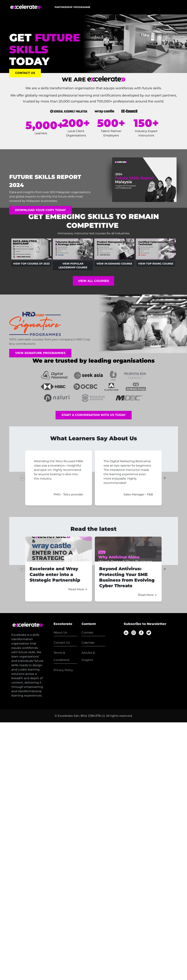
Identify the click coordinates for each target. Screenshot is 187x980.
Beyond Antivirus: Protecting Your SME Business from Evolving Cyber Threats (127, 577)
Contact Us (25, 73)
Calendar (88, 643)
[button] (72, 7)
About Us (60, 632)
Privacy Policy (63, 670)
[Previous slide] (22, 478)
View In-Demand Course (114, 264)
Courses (87, 632)
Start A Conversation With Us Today (94, 415)
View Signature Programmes (40, 353)
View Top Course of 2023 (31, 264)
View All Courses (93, 281)
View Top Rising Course (156, 264)
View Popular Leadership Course (73, 266)
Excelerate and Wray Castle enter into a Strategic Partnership (55, 574)
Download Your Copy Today (40, 210)
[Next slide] (164, 478)
